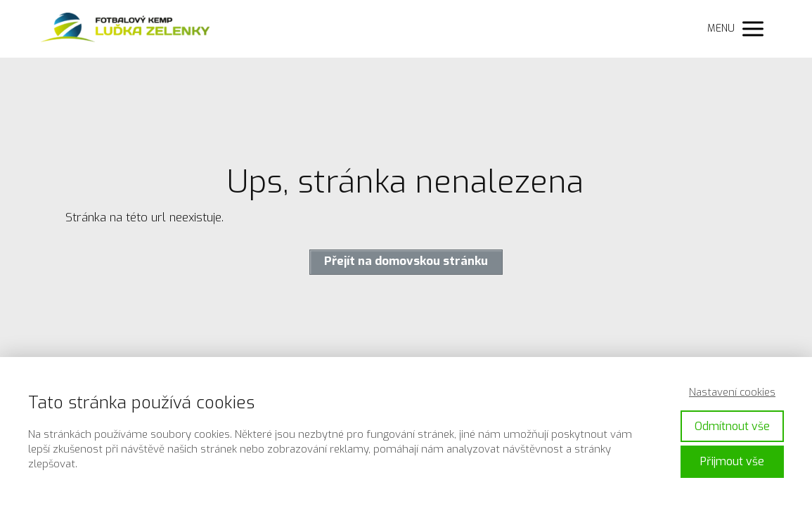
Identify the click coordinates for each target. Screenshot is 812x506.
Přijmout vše (732, 461)
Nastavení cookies (732, 392)
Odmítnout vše (732, 426)
